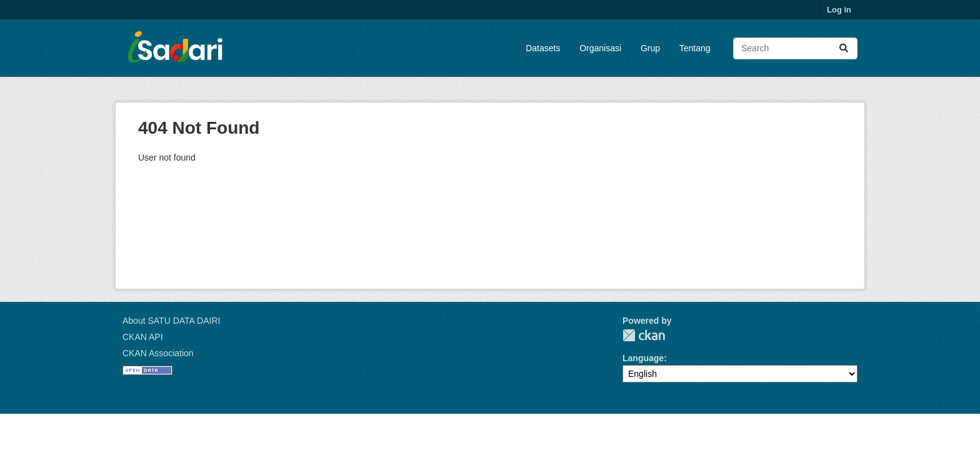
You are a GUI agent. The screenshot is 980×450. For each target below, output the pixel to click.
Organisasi (600, 48)
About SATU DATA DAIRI (171, 321)
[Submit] (844, 48)
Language (643, 358)
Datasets (543, 48)
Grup (650, 48)
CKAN (644, 335)
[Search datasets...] (795, 48)
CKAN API (143, 337)
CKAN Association (158, 353)
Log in (839, 10)
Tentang (695, 48)
